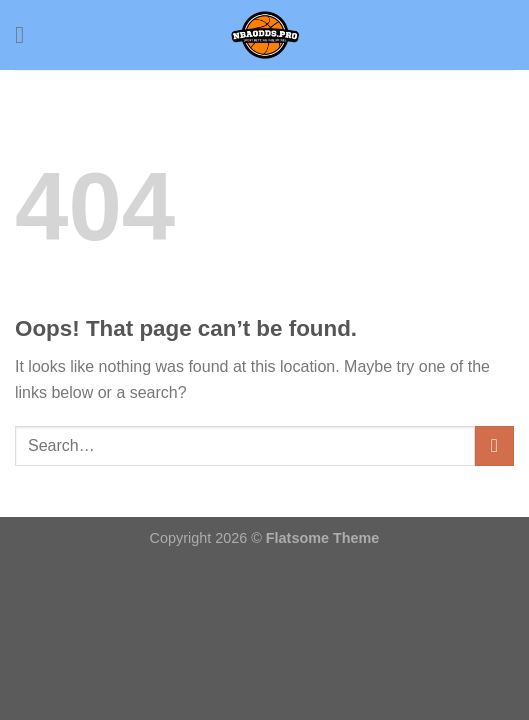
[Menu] (27, 34)
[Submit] (494, 445)
